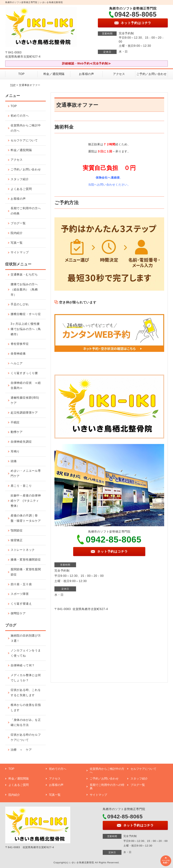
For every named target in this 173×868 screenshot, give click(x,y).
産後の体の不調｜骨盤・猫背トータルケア (26, 518)
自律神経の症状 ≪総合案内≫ (26, 385)
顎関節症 (17, 530)
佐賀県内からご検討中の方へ (26, 128)
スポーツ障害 (20, 594)
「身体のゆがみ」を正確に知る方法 (26, 722)
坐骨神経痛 (18, 354)
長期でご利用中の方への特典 (26, 211)
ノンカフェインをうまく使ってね (26, 653)
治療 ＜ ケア (21, 750)
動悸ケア (17, 432)
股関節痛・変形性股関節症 (26, 572)
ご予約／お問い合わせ (152, 74)
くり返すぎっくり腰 (24, 373)
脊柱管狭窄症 (20, 344)
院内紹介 (17, 233)
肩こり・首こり (21, 486)
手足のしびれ (20, 304)
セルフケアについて (24, 140)
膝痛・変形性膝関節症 (26, 560)
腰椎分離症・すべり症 (26, 314)
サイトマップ (20, 252)
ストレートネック (23, 550)
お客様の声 (86, 74)
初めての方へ (20, 116)
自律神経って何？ (23, 665)
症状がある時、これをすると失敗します (26, 693)
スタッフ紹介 (20, 179)
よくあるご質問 (21, 189)
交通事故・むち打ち (24, 274)
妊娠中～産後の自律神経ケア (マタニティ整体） (26, 501)
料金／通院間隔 (54, 74)
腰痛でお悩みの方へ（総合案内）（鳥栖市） (24, 289)
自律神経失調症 (21, 442)
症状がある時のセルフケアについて (26, 737)
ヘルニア (17, 363)
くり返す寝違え (21, 604)
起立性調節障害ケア (24, 413)
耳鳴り (15, 451)
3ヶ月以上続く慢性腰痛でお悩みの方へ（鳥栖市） (26, 329)
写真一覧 (17, 243)
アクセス (119, 74)
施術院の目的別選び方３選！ (26, 638)
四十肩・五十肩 (21, 584)
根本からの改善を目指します (26, 708)
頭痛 (14, 461)
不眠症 (15, 422)
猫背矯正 (17, 540)
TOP (22, 74)
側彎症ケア (18, 613)
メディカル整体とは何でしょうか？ (26, 678)
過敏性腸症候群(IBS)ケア (25, 400)
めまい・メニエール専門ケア (26, 473)
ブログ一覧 (18, 223)
